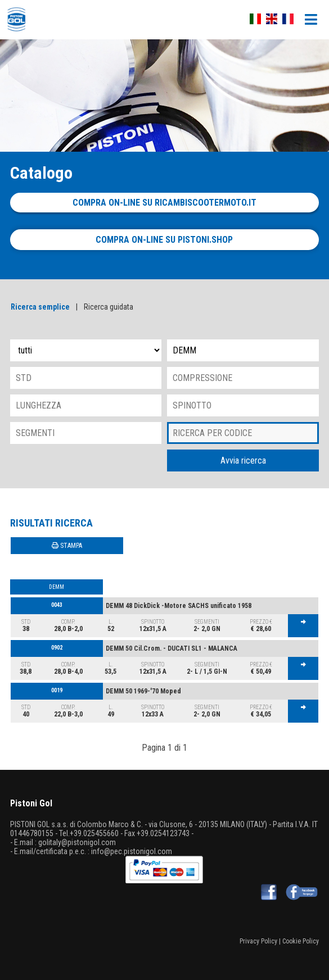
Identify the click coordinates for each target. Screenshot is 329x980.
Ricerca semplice (40, 307)
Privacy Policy (258, 941)
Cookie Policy (301, 941)
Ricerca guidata (109, 307)
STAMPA (67, 546)
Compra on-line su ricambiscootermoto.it (164, 203)
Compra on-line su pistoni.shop (164, 240)
